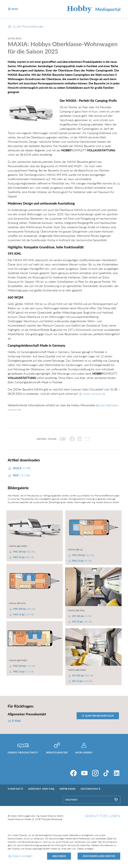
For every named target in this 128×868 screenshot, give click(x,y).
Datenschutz (91, 789)
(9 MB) (21, 468)
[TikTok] (106, 773)
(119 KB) (23, 614)
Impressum (68, 789)
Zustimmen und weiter (99, 856)
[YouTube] (84, 773)
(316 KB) (82, 681)
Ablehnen (59, 856)
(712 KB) (21, 475)
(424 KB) (83, 555)
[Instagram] (95, 773)
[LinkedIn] (117, 773)
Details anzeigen (22, 856)
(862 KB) (24, 552)
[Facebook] (73, 773)
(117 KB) (23, 671)
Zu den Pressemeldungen (26, 26)
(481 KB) (82, 622)
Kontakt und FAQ (41, 789)
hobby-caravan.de (94, 394)
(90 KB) (81, 561)
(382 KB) (24, 609)
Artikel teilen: (47, 439)
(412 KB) (24, 666)
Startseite (15, 789)
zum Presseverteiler (99, 716)
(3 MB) (81, 616)
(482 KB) (82, 675)
